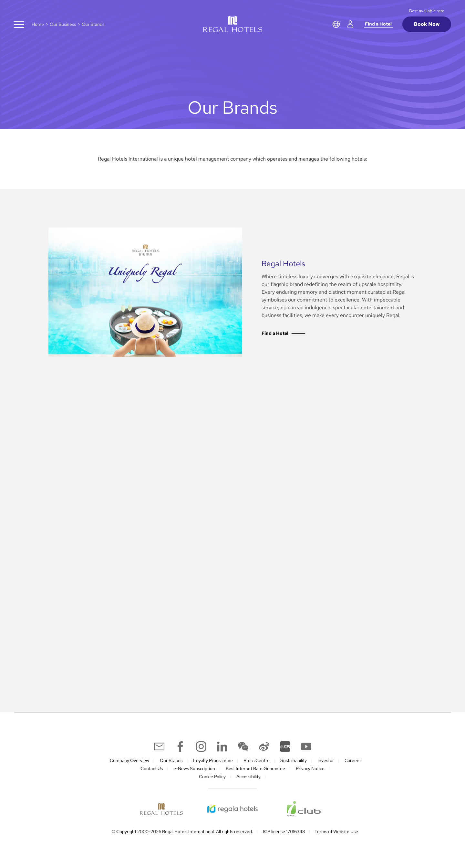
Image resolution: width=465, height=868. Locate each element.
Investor (326, 760)
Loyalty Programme (213, 760)
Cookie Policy (212, 777)
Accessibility (248, 777)
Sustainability (294, 760)
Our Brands (171, 760)
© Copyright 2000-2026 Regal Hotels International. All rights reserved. (182, 831)
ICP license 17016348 (284, 831)
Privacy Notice (310, 768)
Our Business (63, 24)
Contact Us (152, 768)
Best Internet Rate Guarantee (255, 768)
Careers (352, 760)
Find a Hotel (378, 24)
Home (38, 24)
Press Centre (257, 760)
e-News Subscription (194, 768)
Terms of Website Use (336, 831)
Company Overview (129, 760)
